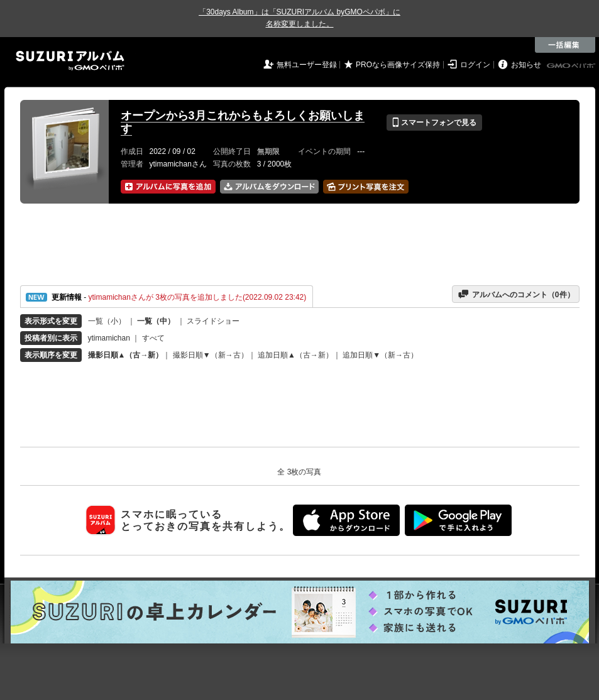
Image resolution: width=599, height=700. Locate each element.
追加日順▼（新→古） (380, 355)
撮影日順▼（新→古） (211, 355)
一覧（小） (107, 321)
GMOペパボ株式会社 (572, 66)
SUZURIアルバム (70, 61)
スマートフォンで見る (434, 123)
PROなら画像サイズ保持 (398, 65)
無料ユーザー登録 (307, 65)
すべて (153, 338)
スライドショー (213, 321)
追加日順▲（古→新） (295, 355)
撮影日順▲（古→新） (126, 355)
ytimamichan (109, 338)
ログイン (475, 65)
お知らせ (526, 65)
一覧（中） (156, 321)
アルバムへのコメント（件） (516, 294)
